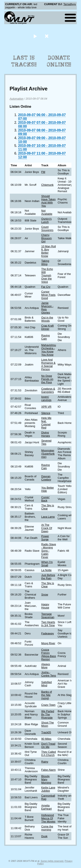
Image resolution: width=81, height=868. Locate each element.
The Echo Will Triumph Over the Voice (47, 275)
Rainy (45, 762)
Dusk (44, 836)
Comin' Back (46, 499)
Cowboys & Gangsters (48, 390)
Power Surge (45, 538)
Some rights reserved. (52, 861)
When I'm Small (47, 564)
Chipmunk (48, 185)
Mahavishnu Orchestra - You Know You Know (49, 350)
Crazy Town (48, 705)
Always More (46, 666)
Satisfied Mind (47, 684)
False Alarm (49, 770)
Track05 (46, 732)
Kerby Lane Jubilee (48, 789)
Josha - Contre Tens (49, 674)
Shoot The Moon (48, 724)
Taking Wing (45, 262)
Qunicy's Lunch (47, 220)
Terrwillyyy (70, 4)
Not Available (47, 212)
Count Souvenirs (47, 228)
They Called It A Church (49, 753)
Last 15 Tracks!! (24, 61)
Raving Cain (46, 337)
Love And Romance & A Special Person (48, 364)
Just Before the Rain (48, 577)
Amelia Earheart (47, 807)
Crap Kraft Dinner (48, 327)
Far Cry (46, 287)
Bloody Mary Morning (46, 779)
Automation (17, 99)
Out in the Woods (47, 319)
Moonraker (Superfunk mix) (48, 454)
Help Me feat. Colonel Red (46, 423)
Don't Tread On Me (48, 745)
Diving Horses (46, 434)
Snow (45, 595)
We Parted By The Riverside (48, 714)
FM (43, 172)
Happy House (45, 606)
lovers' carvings (46, 398)
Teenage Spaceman (48, 616)
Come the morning (47, 828)
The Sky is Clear (48, 507)
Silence (46, 413)
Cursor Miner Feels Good (48, 295)
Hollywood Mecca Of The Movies (48, 818)
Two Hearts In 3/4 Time (48, 624)
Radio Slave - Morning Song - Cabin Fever (49, 551)
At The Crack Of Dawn (47, 528)
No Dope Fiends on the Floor (47, 379)
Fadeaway (48, 633)
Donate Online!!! (59, 61)
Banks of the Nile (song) (47, 695)
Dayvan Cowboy (46, 478)
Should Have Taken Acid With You (48, 201)
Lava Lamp (48, 517)
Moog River (48, 643)
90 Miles (46, 739)
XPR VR (46, 407)
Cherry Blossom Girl (47, 238)
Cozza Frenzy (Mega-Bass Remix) (49, 654)
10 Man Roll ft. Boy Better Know (49, 251)
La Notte (46, 570)
